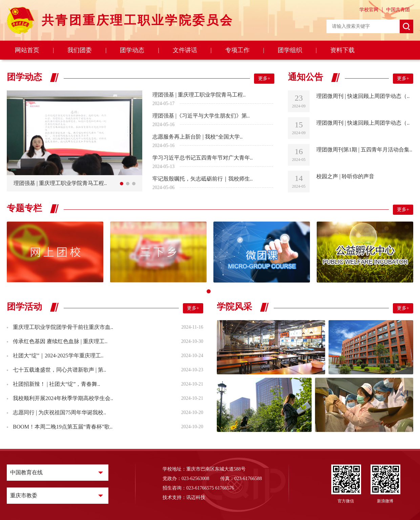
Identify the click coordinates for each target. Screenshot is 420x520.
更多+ (264, 78)
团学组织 (290, 50)
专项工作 (237, 50)
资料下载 (342, 50)
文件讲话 (185, 50)
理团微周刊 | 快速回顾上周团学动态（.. (363, 96)
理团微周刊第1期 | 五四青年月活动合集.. (364, 150)
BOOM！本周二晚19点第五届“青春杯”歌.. (62, 427)
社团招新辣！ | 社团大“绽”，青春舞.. (56, 384)
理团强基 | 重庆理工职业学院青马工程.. (199, 95)
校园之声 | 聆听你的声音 (345, 176)
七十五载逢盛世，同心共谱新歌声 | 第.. (59, 370)
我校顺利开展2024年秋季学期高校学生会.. (62, 398)
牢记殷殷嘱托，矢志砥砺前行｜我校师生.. (203, 179)
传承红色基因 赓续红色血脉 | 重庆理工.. (59, 341)
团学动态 (132, 50)
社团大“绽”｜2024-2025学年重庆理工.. (58, 356)
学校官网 (369, 10)
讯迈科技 (196, 497)
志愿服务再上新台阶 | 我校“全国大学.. (197, 137)
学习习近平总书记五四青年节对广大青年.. (203, 158)
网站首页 (27, 50)
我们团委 (80, 50)
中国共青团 (398, 10)
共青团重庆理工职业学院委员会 (138, 20)
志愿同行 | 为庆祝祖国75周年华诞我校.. (59, 412)
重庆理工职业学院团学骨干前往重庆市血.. (62, 327)
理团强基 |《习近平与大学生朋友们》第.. (201, 116)
